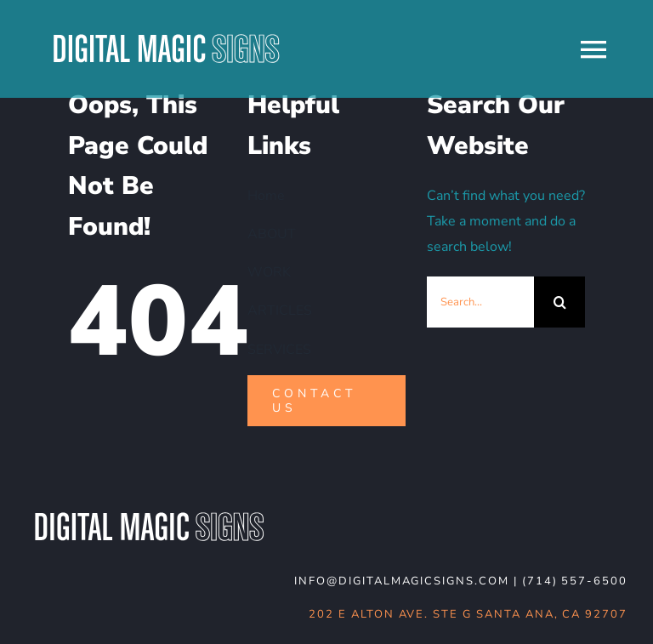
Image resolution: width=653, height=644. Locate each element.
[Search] (559, 302)
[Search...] (481, 302)
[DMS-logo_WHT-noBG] (149, 514)
